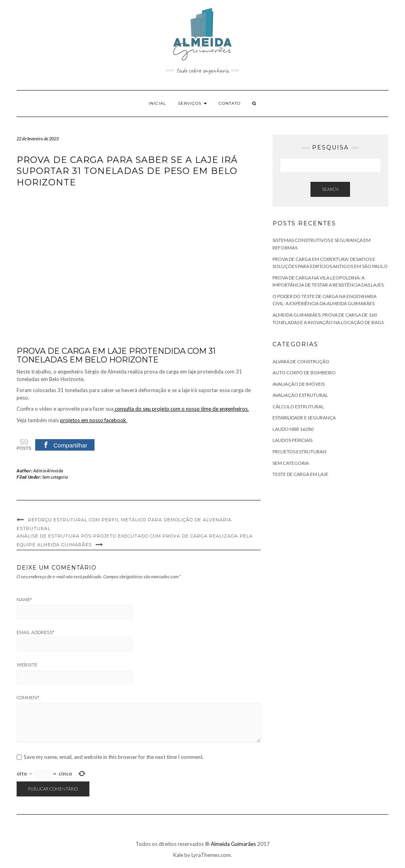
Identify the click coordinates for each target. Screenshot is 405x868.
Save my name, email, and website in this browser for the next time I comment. (114, 757)
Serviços (192, 103)
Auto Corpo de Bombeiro (304, 373)
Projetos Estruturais (299, 452)
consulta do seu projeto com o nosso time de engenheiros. (181, 409)
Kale (178, 855)
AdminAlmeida (48, 471)
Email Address (35, 632)
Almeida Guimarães (233, 844)
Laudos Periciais (292, 440)
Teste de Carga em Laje (300, 474)
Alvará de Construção (301, 361)
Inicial (157, 103)
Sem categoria (55, 477)
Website (27, 665)
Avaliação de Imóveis (299, 384)
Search (330, 189)
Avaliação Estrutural (300, 395)
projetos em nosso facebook (94, 420)
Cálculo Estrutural (298, 407)
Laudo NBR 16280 (293, 429)
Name (24, 600)
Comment (28, 698)
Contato (230, 103)
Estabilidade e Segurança (304, 418)
